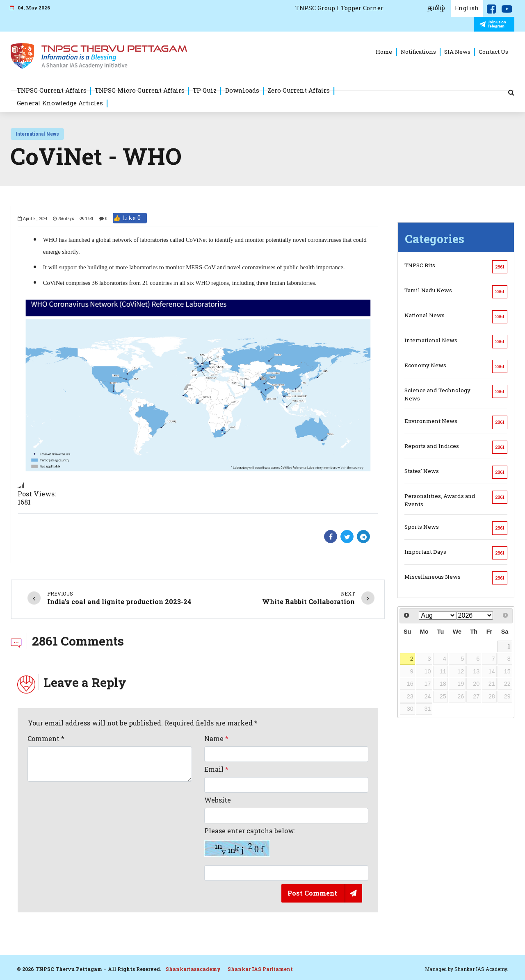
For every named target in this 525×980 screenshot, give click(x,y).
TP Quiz (205, 90)
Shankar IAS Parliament (260, 969)
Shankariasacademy (193, 969)
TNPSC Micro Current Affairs (140, 90)
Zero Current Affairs (299, 90)
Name (216, 739)
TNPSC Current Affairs (52, 90)
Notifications (418, 52)
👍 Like (130, 218)
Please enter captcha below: (250, 842)
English (467, 8)
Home (384, 52)
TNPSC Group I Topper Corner (339, 8)
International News (37, 134)
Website (218, 800)
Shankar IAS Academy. (481, 969)
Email (216, 769)
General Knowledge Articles (60, 103)
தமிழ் (436, 8)
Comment (46, 739)
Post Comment (312, 893)
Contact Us (493, 52)
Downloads (242, 90)
